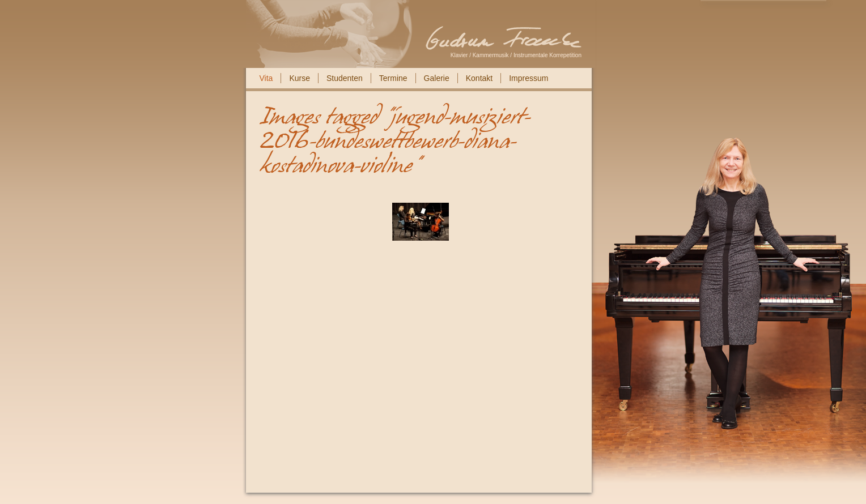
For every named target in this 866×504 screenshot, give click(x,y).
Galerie (437, 78)
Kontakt (479, 78)
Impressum (528, 78)
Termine (393, 78)
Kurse (300, 78)
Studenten (345, 78)
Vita (266, 78)
